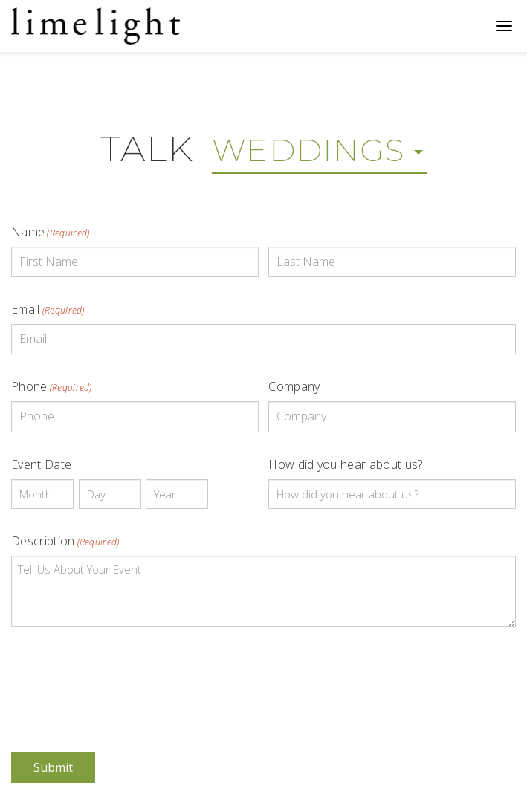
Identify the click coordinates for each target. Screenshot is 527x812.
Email (48, 309)
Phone (52, 386)
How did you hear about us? (345, 464)
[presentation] (124, 679)
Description (65, 541)
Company (294, 386)
